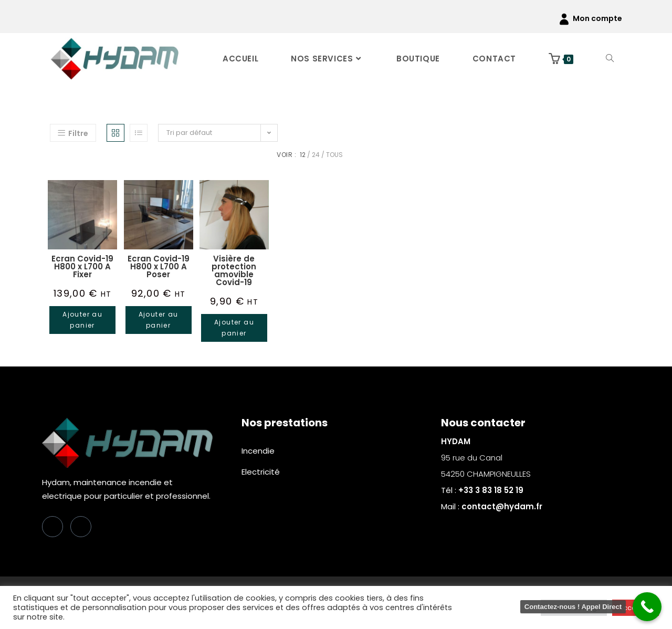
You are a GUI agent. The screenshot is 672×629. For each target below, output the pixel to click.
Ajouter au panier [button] (82, 320)
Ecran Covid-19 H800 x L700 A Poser (159, 266)
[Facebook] (52, 527)
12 (303, 155)
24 (316, 155)
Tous (334, 155)
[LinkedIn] (81, 527)
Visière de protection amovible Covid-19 (234, 270)
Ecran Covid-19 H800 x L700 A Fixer (82, 266)
